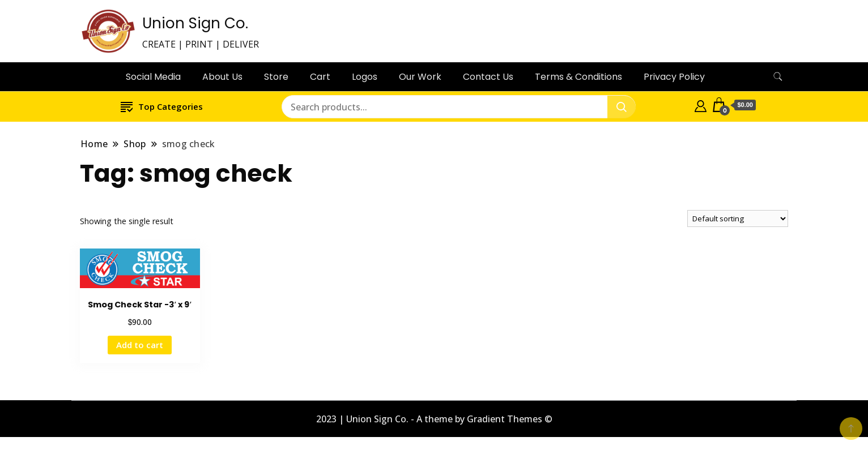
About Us (222, 77)
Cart (320, 77)
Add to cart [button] (140, 345)
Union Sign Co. (195, 23)
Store (276, 77)
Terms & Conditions (578, 77)
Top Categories (162, 106)
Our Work (420, 77)
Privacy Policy (674, 77)
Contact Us (488, 77)
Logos (365, 77)
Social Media (153, 77)
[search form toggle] (778, 77)
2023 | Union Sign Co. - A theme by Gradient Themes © (434, 419)
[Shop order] (738, 219)
